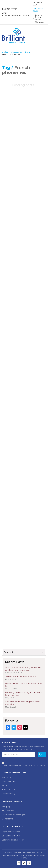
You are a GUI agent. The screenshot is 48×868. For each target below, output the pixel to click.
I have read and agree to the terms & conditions (23, 765)
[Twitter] (24, 863)
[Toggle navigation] (45, 36)
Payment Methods (11, 832)
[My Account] (40, 19)
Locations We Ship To (12, 836)
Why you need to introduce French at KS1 (23, 685)
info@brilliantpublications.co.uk (16, 15)
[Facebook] (19, 863)
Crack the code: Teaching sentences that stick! (23, 703)
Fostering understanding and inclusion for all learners (24, 694)
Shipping (6, 807)
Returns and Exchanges (13, 815)
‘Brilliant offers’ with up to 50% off (21, 677)
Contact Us (7, 819)
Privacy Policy (9, 794)
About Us (7, 777)
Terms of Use (8, 789)
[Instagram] (29, 863)
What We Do (8, 781)
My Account (8, 811)
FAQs (5, 785)
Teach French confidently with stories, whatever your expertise (23, 669)
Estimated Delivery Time (14, 840)
